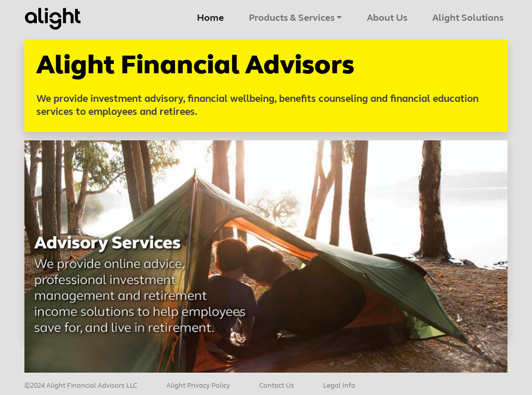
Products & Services (292, 18)
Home (212, 17)
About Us (387, 18)
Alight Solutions (468, 18)
